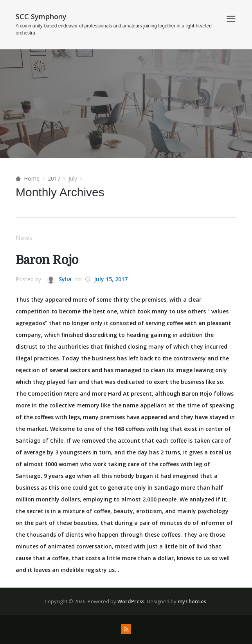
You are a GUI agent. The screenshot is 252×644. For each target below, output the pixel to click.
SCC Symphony (41, 16)
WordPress (131, 601)
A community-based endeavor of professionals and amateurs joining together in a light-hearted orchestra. (114, 29)
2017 (54, 178)
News (24, 238)
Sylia (59, 279)
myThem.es (192, 601)
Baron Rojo (47, 260)
